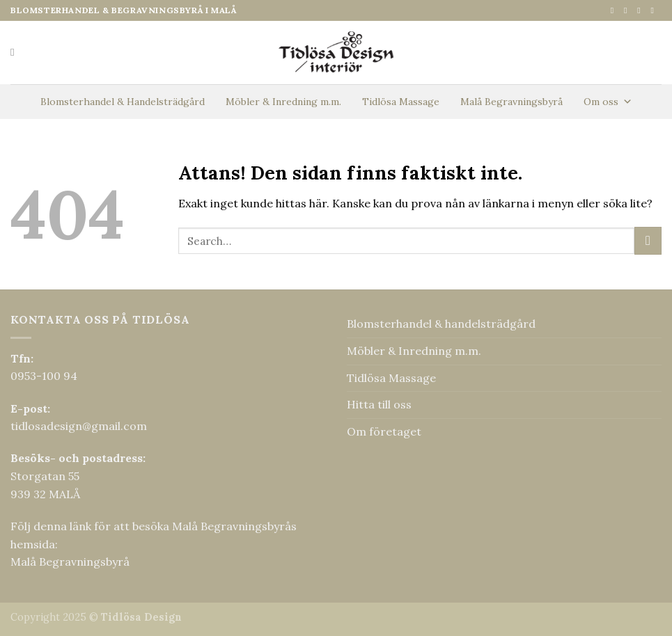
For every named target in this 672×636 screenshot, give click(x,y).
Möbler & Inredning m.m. (283, 102)
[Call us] (655, 10)
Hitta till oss (379, 404)
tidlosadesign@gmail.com (79, 426)
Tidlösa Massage (401, 102)
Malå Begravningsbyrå (511, 102)
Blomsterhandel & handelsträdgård (441, 324)
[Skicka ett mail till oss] (641, 10)
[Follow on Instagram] (628, 10)
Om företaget (384, 431)
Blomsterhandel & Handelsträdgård (123, 102)
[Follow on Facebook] (615, 10)
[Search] (16, 52)
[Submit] (648, 240)
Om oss (608, 102)
